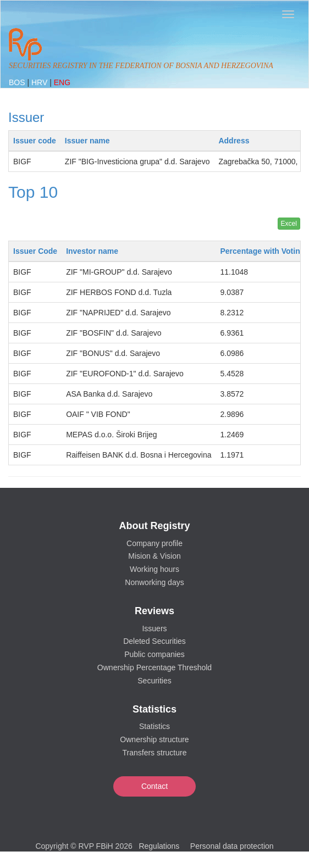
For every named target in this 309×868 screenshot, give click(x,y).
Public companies (154, 654)
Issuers (154, 628)
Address (234, 141)
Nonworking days (154, 582)
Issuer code (35, 141)
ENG (62, 82)
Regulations (159, 846)
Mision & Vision (154, 556)
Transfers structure (155, 753)
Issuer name (87, 141)
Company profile (154, 543)
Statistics (154, 726)
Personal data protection (232, 846)
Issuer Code (35, 251)
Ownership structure (154, 739)
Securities (154, 681)
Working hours (154, 569)
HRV (40, 82)
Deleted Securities (154, 641)
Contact (154, 786)
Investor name (92, 251)
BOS (18, 82)
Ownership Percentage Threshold (154, 667)
